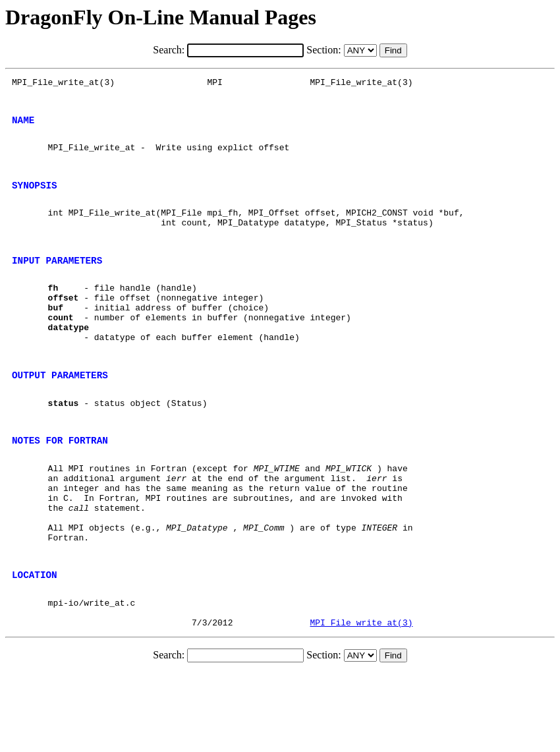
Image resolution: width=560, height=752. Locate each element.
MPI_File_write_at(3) (361, 701)
